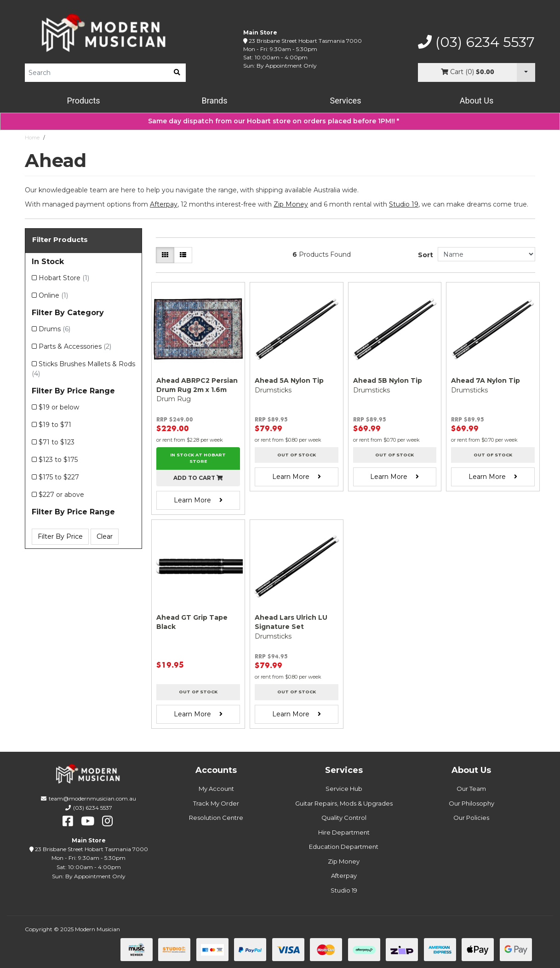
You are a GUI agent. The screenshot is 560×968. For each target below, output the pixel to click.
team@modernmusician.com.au (92, 798)
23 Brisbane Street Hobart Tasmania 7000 (305, 41)
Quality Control (344, 818)
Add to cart (198, 478)
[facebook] (68, 821)
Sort (426, 255)
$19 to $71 (55, 425)
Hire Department (344, 832)
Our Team (471, 789)
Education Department (344, 847)
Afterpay (344, 876)
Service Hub (344, 789)
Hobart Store (64, 278)
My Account (216, 789)
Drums (54, 329)
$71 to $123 (57, 442)
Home (32, 138)
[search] (177, 73)
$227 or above (61, 495)
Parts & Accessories (75, 346)
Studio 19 (404, 204)
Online (53, 295)
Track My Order (216, 803)
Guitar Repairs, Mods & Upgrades (344, 803)
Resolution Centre (216, 818)
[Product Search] (97, 73)
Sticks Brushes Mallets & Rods (83, 369)
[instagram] (107, 821)
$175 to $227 (59, 477)
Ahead (57, 138)
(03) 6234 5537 (476, 42)
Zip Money (344, 861)
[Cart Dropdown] (526, 72)
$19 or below (59, 407)
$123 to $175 (58, 460)
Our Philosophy (471, 803)
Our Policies (471, 818)
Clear (105, 536)
